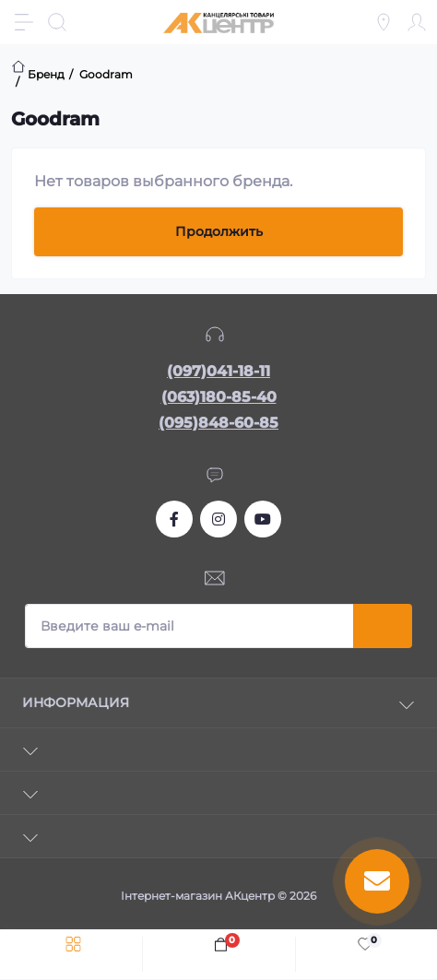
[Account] (417, 22)
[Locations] (384, 22)
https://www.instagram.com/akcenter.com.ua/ (218, 519)
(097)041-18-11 (218, 371)
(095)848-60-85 (218, 423)
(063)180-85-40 (219, 397)
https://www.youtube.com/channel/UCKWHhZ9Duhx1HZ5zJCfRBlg (263, 519)
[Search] (57, 22)
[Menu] (24, 22)
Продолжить (219, 231)
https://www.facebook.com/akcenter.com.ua (174, 519)
